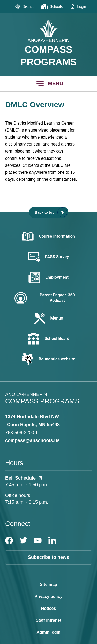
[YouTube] (38, 540)
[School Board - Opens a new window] (48, 339)
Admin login (48, 632)
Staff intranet (48, 620)
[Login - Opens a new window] (78, 6)
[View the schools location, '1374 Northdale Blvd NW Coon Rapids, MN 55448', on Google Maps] (46, 421)
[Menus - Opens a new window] (48, 318)
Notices (49, 608)
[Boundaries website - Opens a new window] (48, 359)
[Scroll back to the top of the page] (49, 212)
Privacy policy (49, 596)
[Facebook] (9, 540)
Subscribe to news (48, 557)
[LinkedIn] (52, 540)
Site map (48, 585)
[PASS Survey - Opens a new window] (48, 257)
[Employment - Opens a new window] (48, 277)
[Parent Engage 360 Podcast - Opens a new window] (48, 298)
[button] (48, 84)
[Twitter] (23, 540)
